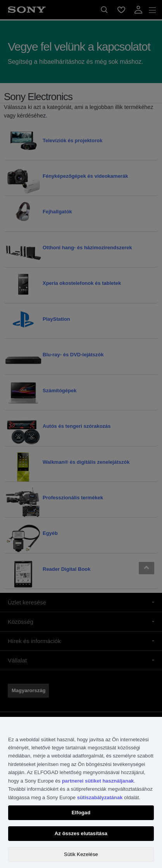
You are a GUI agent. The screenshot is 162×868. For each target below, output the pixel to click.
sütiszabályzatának (100, 797)
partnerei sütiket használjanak (98, 781)
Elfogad (81, 813)
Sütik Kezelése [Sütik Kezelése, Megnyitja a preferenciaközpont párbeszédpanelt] (81, 854)
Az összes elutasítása (81, 833)
